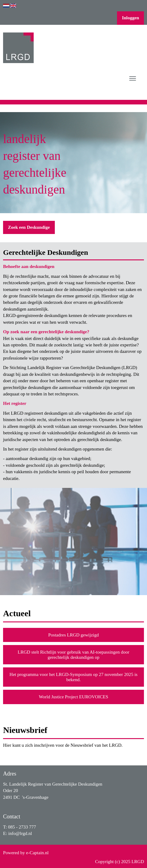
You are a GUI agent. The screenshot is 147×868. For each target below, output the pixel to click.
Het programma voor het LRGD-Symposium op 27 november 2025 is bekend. (73, 677)
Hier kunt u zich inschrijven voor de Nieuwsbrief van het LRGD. (63, 745)
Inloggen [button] (130, 18)
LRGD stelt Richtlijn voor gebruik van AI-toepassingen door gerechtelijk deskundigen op (74, 655)
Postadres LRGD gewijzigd (74, 635)
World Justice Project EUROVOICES (74, 697)
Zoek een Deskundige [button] (29, 227)
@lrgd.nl (20, 833)
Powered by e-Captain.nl (26, 853)
